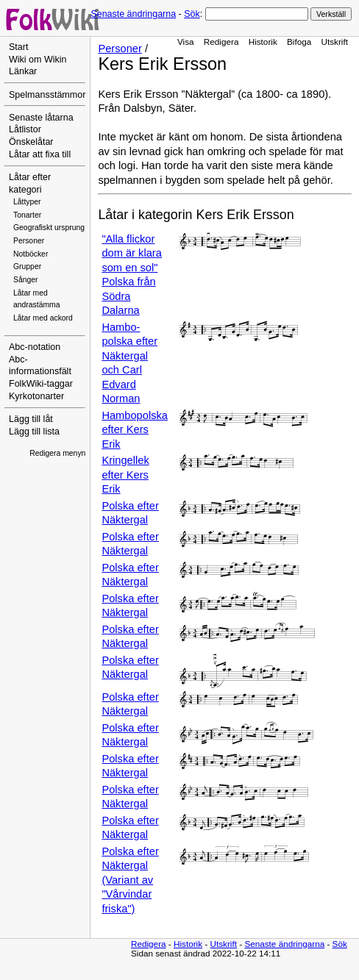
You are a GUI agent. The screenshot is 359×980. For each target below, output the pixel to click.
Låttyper (27, 202)
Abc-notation (35, 347)
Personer (29, 241)
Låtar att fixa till (40, 154)
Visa (186, 42)
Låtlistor (25, 129)
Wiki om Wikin (38, 60)
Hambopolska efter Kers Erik (135, 430)
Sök (192, 14)
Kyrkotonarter (36, 396)
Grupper (27, 267)
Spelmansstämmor (47, 95)
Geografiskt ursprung (49, 228)
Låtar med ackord (43, 318)
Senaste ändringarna (133, 14)
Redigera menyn (57, 453)
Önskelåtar (31, 142)
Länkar (23, 71)
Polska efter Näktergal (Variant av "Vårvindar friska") (130, 880)
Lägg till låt (31, 419)
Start (18, 47)
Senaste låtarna (41, 118)
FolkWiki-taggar (41, 384)
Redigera (221, 42)
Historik (263, 42)
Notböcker (31, 254)
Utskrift (335, 42)
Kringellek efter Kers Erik (125, 475)
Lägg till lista (34, 432)
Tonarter (27, 215)
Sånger (26, 280)
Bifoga (299, 42)
